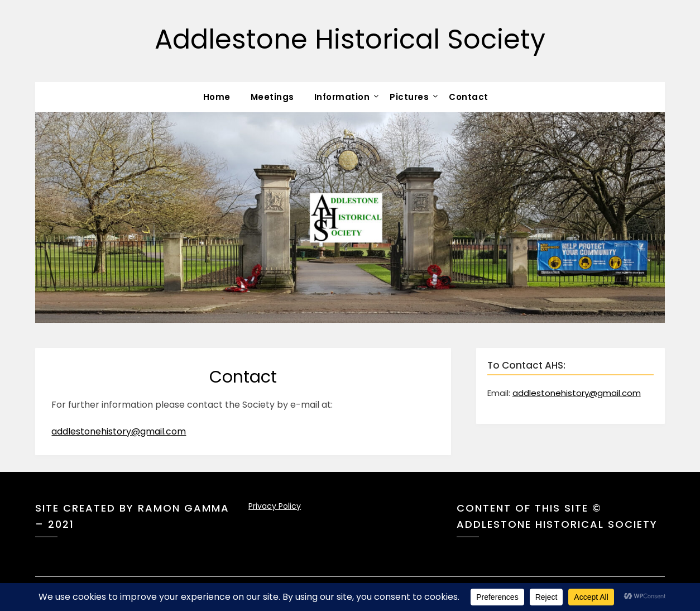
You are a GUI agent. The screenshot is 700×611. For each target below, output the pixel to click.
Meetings (272, 97)
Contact (469, 97)
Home (217, 97)
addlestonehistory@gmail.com (119, 431)
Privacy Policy (275, 506)
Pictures (409, 97)
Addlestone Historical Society (350, 39)
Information (342, 97)
